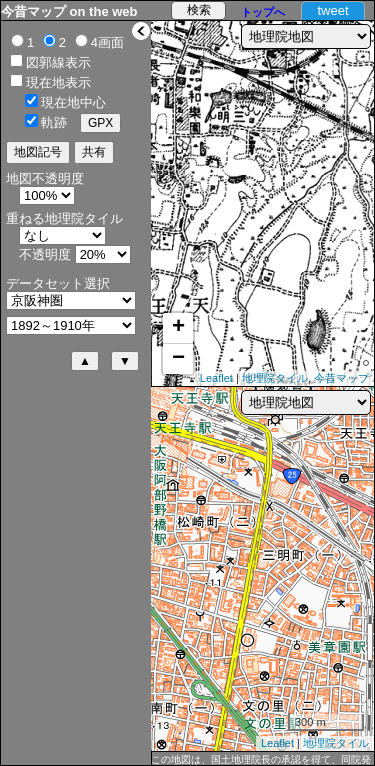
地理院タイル (275, 378)
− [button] (178, 359)
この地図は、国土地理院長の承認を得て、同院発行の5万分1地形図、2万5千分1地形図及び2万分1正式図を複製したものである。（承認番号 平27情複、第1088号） (261, 760)
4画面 (107, 42)
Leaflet (216, 378)
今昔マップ (341, 378)
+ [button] (178, 328)
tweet (332, 10)
